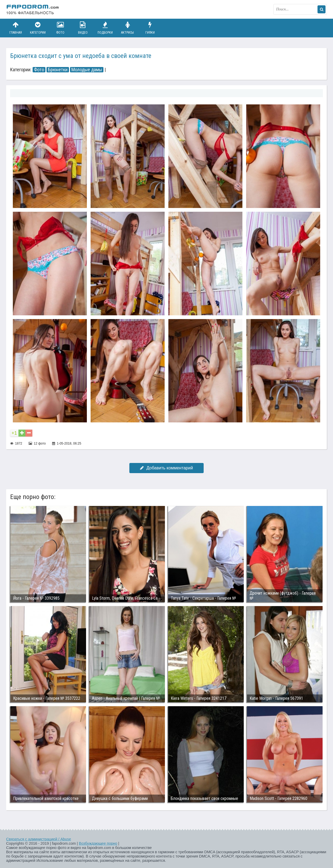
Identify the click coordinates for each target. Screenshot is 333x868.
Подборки (105, 28)
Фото (60, 28)
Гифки (150, 28)
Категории (38, 28)
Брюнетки (58, 70)
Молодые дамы (87, 70)
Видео (83, 28)
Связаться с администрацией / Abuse (39, 839)
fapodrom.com (33, 9)
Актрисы (127, 28)
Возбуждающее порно (98, 843)
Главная (16, 28)
